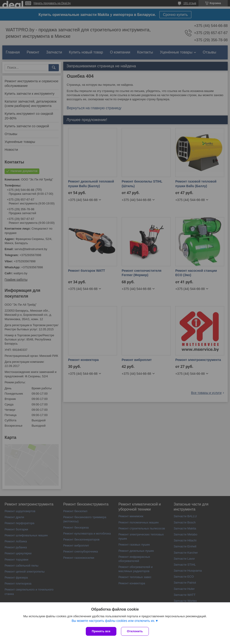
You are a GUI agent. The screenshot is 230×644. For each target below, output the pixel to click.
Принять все (101, 631)
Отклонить (135, 631)
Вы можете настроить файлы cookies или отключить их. (113, 621)
